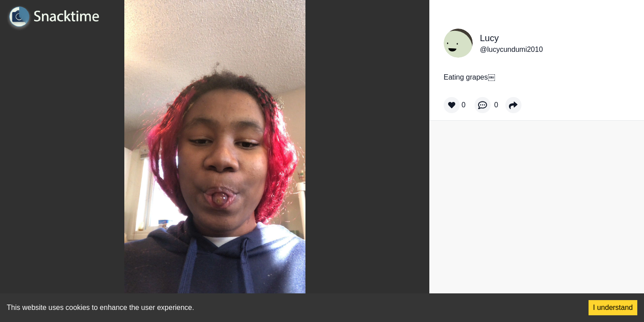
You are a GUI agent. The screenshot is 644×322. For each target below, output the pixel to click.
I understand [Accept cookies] (613, 307)
